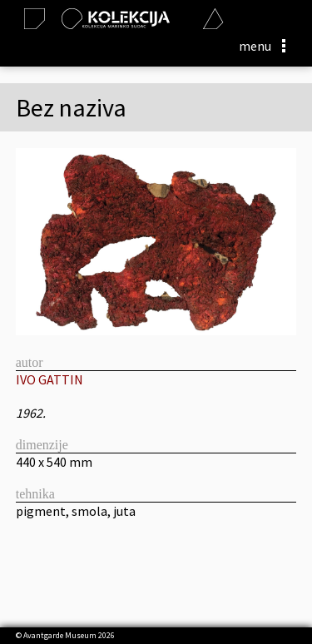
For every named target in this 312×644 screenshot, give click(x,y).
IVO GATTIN (50, 379)
